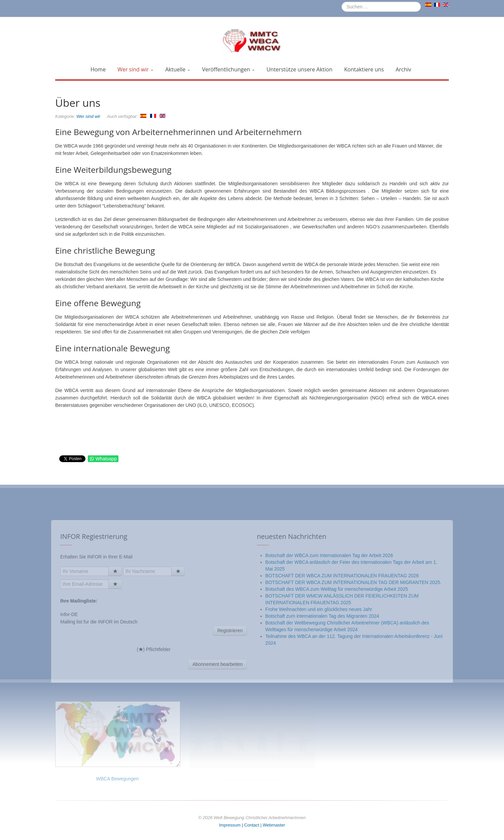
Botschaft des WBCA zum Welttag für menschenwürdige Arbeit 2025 (337, 682)
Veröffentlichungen (228, 69)
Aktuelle (178, 69)
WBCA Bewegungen (118, 779)
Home (98, 69)
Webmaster (274, 825)
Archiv (403, 69)
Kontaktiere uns (364, 69)
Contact (252, 825)
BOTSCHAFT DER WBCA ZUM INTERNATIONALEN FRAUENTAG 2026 (342, 668)
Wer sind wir (135, 69)
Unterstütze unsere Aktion (299, 69)
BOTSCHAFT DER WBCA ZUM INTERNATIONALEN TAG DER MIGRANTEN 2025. (353, 675)
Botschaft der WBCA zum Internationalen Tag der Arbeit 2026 (329, 648)
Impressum (230, 825)
